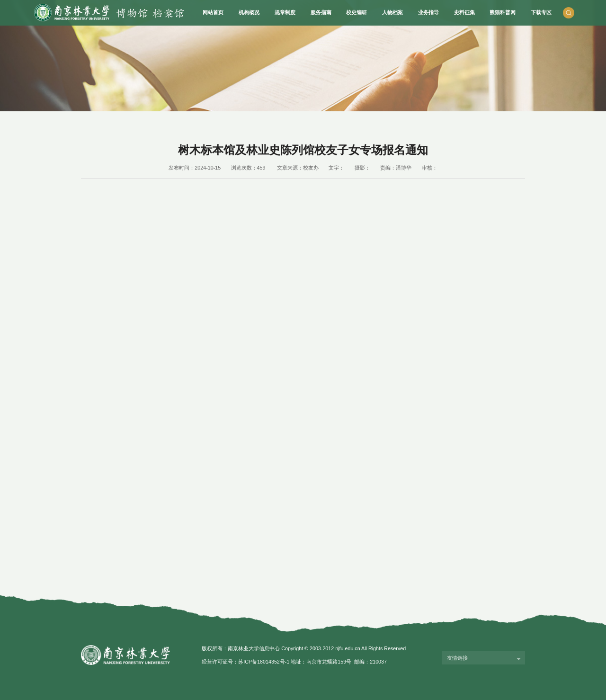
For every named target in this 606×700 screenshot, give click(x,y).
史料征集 (464, 12)
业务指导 (428, 12)
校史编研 (356, 12)
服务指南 (321, 12)
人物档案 (392, 12)
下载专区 (541, 12)
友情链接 (457, 658)
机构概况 (249, 12)
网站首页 (213, 12)
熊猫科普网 (503, 12)
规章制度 (285, 12)
